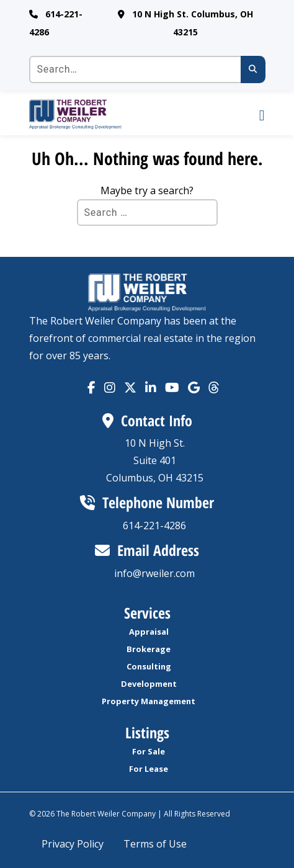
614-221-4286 (154, 526)
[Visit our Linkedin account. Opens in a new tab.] (151, 387)
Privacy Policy (73, 844)
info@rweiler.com (154, 573)
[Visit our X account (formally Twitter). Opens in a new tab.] (130, 387)
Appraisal (149, 632)
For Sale (149, 751)
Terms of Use (155, 844)
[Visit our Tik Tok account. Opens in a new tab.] (194, 387)
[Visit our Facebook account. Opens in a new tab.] (91, 387)
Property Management (149, 701)
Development (149, 684)
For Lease (149, 769)
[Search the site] (147, 69)
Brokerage (149, 649)
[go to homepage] (132, 114)
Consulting (149, 666)
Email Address (147, 550)
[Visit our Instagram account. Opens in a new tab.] (110, 387)
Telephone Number (147, 502)
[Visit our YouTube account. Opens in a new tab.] (172, 387)
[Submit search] (253, 69)
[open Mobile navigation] (251, 114)
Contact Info (147, 420)
